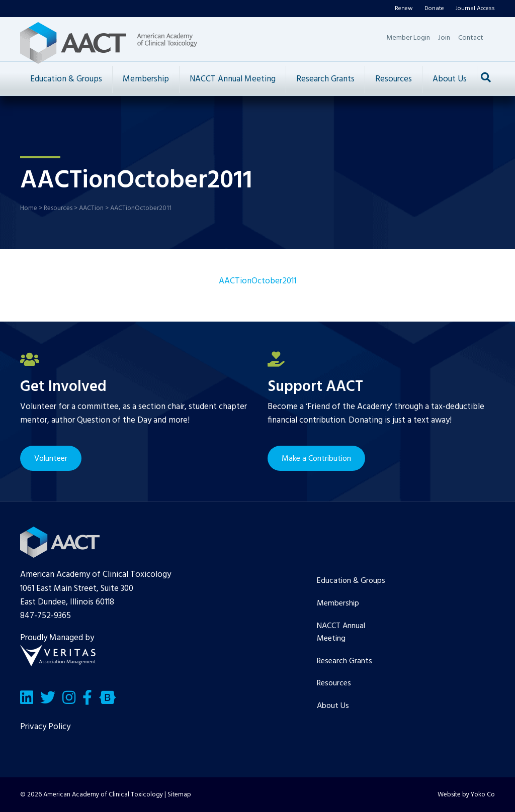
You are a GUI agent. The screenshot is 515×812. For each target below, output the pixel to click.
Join (444, 38)
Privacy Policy (45, 727)
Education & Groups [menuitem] (351, 581)
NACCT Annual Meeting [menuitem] (341, 633)
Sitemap (179, 795)
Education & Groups (66, 79)
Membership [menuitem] (338, 603)
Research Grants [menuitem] (345, 661)
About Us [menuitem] (333, 706)
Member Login (408, 38)
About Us (450, 79)
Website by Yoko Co (466, 795)
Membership (146, 79)
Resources (394, 79)
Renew (404, 9)
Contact (471, 38)
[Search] (486, 77)
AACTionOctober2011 (257, 281)
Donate (434, 9)
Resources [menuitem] (334, 683)
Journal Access (475, 9)
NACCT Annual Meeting (233, 79)
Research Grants (325, 79)
